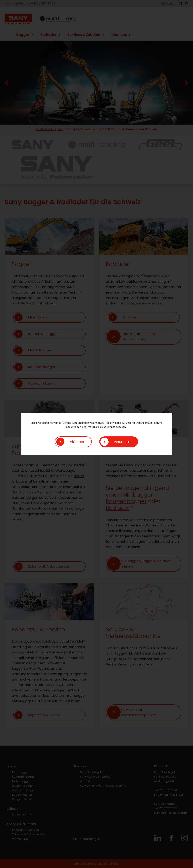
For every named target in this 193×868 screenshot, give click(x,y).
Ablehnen (77, 442)
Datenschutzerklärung (149, 423)
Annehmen (122, 442)
